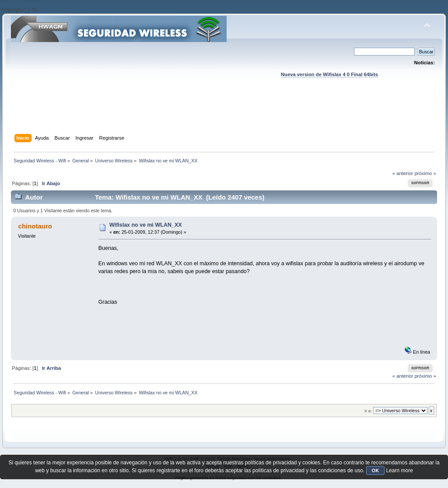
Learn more (399, 470)
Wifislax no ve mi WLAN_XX (145, 225)
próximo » (425, 173)
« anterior (403, 173)
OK (376, 470)
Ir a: (368, 411)
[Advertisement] (224, 114)
